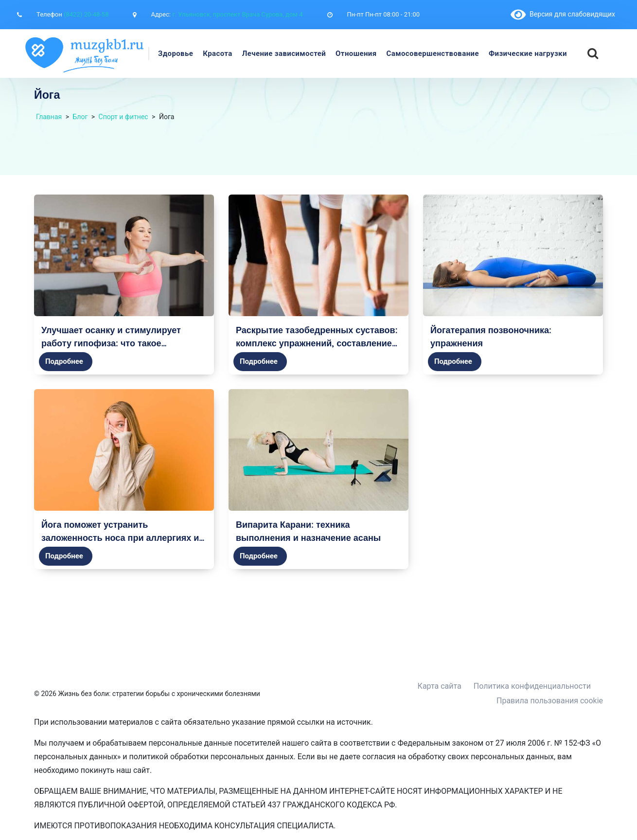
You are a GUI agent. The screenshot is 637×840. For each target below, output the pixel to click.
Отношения (356, 54)
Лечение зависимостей (284, 54)
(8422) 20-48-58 (86, 14)
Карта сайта (440, 686)
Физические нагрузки (528, 54)
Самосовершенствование (433, 54)
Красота (218, 54)
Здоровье (176, 54)
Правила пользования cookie (550, 701)
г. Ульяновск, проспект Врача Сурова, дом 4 (237, 14)
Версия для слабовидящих (563, 14)
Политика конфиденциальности (532, 686)
